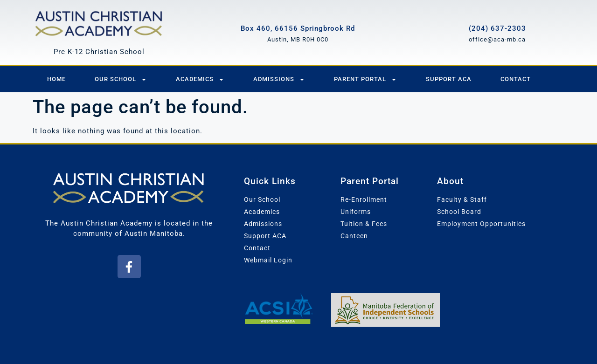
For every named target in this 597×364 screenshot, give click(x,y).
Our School (121, 79)
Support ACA (449, 79)
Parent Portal (365, 79)
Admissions (279, 79)
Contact (516, 79)
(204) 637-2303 (497, 28)
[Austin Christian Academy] (99, 22)
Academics (200, 79)
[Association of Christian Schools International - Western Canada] (278, 309)
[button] (129, 267)
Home (56, 79)
